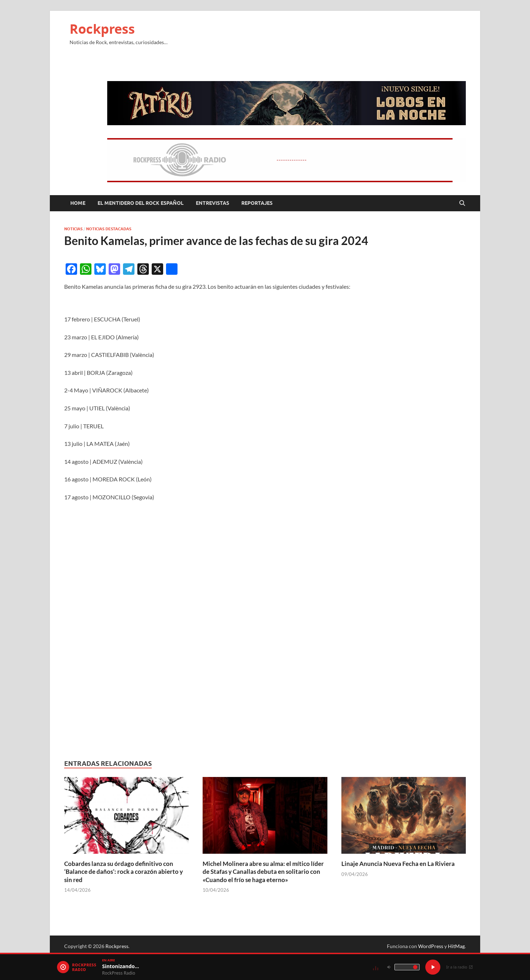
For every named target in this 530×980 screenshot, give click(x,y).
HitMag (456, 946)
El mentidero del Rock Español (141, 203)
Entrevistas (212, 203)
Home (78, 203)
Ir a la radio (460, 967)
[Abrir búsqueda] (462, 203)
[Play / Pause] (433, 967)
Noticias (73, 229)
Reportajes (257, 203)
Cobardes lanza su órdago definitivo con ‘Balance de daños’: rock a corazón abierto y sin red (124, 871)
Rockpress (102, 29)
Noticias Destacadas (109, 229)
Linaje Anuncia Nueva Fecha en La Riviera (398, 864)
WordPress (431, 946)
